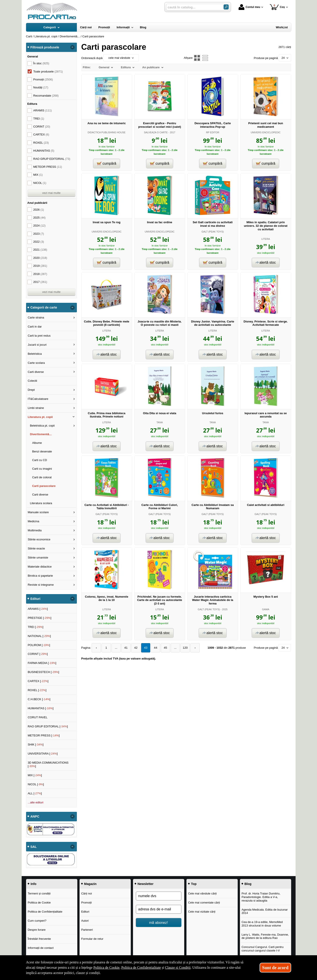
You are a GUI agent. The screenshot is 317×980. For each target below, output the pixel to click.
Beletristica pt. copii (42, 426)
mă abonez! (158, 923)
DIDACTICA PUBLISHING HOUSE (107, 132)
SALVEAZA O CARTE (156, 132)
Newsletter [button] (146, 884)
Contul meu (249, 7)
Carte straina (36, 317)
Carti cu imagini (42, 469)
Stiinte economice (39, 539)
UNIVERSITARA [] (43, 754)
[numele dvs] (159, 896)
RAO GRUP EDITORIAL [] (48, 726)
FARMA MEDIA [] (42, 663)
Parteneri (87, 930)
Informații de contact (41, 948)
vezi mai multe (51, 193)
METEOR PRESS (48, 167)
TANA (160, 422)
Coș (277, 7)
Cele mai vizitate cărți (202, 912)
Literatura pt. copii (40, 417)
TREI (39, 119)
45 (161, 648)
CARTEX (41, 134)
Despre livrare (37, 930)
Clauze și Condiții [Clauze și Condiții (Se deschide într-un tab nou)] (178, 968)
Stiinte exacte (36, 548)
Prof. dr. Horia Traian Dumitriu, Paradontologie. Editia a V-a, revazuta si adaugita (261, 897)
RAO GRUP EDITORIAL (52, 159)
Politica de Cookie (39, 903)
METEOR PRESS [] (44, 735)
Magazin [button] (90, 884)
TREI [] (35, 627)
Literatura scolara (41, 503)
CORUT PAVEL (38, 717)
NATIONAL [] (39, 636)
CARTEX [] (38, 681)
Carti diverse (36, 372)
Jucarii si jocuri (37, 345)
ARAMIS (43, 110)
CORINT (42, 127)
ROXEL (41, 143)
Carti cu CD (39, 460)
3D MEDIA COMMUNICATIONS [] (48, 764)
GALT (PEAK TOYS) (213, 232)
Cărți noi (86, 893)
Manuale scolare (38, 512)
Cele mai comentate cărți (204, 903)
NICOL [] (36, 784)
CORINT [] (38, 654)
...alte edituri (35, 802)
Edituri (85, 912)
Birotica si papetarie (40, 576)
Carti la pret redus (39, 336)
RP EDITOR (213, 132)
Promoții (86, 903)
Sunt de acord (275, 968)
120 (180, 648)
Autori (85, 921)
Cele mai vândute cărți (202, 893)
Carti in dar (35, 327)
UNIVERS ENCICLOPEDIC (266, 132)
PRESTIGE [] (39, 618)
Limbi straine (36, 408)
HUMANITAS (44, 151)
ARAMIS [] (38, 609)
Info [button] (34, 884)
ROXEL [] (37, 690)
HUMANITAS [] (41, 708)
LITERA (266, 239)
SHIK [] (36, 745)
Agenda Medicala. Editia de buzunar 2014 (265, 911)
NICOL (40, 183)
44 (152, 648)
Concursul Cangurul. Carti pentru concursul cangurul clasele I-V (262, 949)
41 (124, 648)
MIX (38, 175)
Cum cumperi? (37, 921)
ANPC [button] (35, 816)
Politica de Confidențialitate (45, 912)
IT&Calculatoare (38, 399)
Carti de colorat (42, 477)
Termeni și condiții (39, 893)
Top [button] (194, 884)
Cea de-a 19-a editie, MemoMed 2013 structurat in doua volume (262, 924)
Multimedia (35, 530)
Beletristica (35, 354)
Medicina (33, 521)
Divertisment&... (41, 434)
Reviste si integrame (41, 585)
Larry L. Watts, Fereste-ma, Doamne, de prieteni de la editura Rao (265, 936)
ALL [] (35, 793)
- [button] (72, 47)
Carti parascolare (44, 486)
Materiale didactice (40, 567)
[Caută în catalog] (226, 7)
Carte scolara (36, 363)
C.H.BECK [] (39, 699)
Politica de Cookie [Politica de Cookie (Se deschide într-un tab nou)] (106, 968)
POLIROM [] (39, 645)
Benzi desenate (42, 451)
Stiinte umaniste (38, 558)
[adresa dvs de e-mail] (159, 909)
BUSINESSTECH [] (43, 672)
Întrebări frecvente (39, 939)
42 (133, 648)
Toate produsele (48, 71)
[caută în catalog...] (193, 7)
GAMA (266, 609)
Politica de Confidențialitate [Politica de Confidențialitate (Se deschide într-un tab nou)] (141, 968)
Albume (37, 443)
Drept (31, 390)
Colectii (32, 381)
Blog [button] (248, 884)
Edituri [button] (35, 599)
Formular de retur (92, 939)
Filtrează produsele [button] (45, 47)
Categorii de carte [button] (44, 307)
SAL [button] (34, 847)
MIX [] (35, 775)
